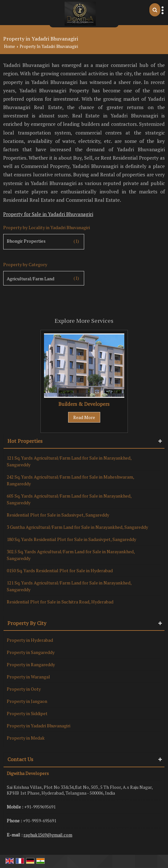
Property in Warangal (28, 677)
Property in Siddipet (27, 713)
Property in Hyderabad (30, 640)
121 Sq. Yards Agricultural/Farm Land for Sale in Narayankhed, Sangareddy (69, 461)
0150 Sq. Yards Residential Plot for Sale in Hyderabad (60, 570)
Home (9, 47)
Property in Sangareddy (31, 652)
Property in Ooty (24, 689)
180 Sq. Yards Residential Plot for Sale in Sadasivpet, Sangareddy (71, 539)
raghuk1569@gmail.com (48, 835)
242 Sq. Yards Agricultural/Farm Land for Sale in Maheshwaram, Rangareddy (70, 480)
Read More (84, 417)
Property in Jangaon (27, 701)
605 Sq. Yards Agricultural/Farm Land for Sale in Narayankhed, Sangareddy (69, 499)
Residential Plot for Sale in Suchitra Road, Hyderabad (60, 602)
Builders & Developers (84, 404)
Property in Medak (26, 738)
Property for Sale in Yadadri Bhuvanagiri (48, 214)
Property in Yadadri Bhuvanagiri (39, 726)
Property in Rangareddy (31, 664)
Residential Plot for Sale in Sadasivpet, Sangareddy (58, 515)
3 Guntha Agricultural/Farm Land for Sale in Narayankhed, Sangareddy (77, 527)
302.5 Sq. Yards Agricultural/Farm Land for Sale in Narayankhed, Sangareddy (71, 555)
